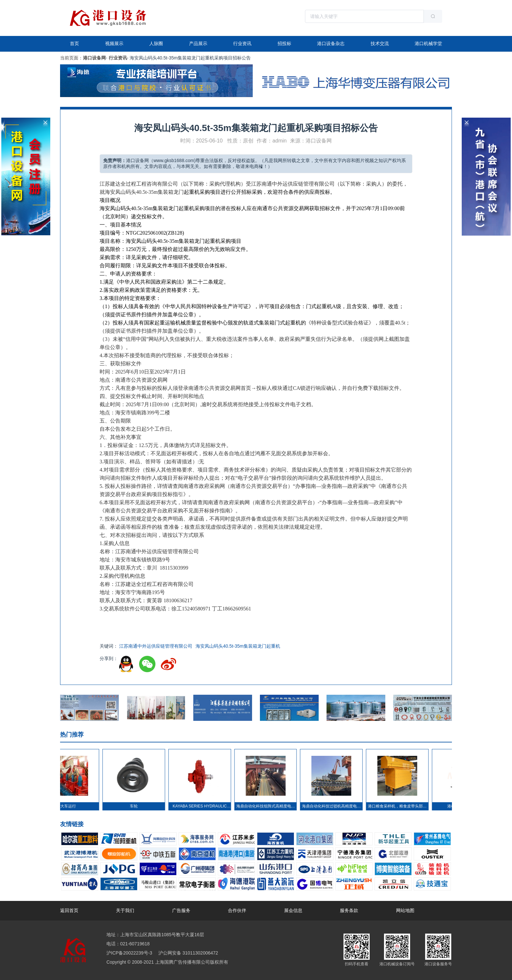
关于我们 (125, 910)
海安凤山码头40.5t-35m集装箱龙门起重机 (238, 646)
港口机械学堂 (428, 43)
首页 (74, 43)
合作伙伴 (237, 910)
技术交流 (380, 43)
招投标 (284, 43)
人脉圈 (156, 43)
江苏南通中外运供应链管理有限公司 (156, 646)
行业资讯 (242, 43)
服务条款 (349, 910)
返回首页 (69, 910)
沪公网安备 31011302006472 (188, 953)
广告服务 (181, 910)
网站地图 (405, 910)
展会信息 (293, 910)
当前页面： (72, 58)
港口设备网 (94, 58)
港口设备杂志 (331, 43)
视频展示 (114, 43)
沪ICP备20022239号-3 (129, 953)
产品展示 (198, 43)
